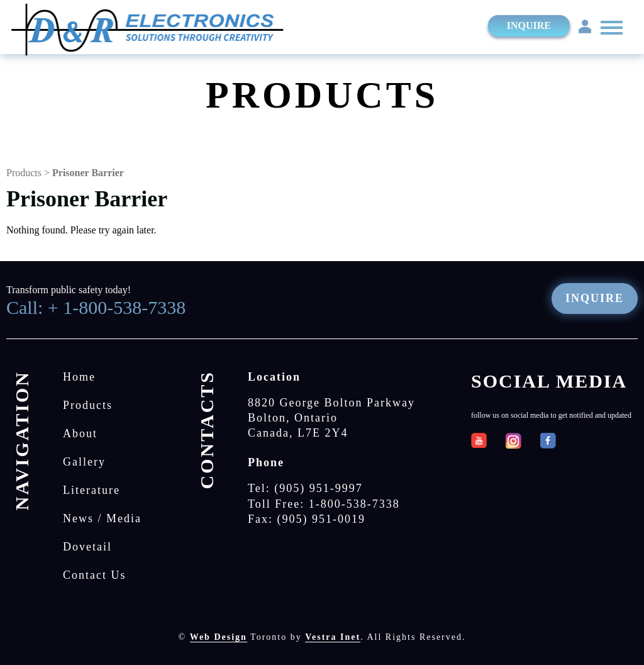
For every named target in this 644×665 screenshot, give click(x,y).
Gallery (84, 462)
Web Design (219, 637)
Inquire (529, 25)
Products (24, 173)
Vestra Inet (333, 637)
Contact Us (95, 575)
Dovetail (87, 547)
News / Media (102, 518)
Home (79, 377)
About (80, 433)
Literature (92, 490)
